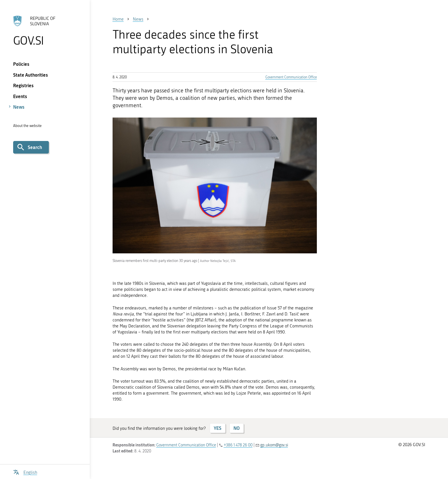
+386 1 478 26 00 (238, 445)
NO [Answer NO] (237, 428)
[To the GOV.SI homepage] (45, 31)
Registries (23, 85)
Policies (21, 64)
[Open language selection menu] (25, 472)
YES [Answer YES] (218, 428)
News (19, 107)
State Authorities (31, 75)
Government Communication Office (291, 77)
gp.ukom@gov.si (274, 445)
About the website (27, 126)
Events (20, 96)
